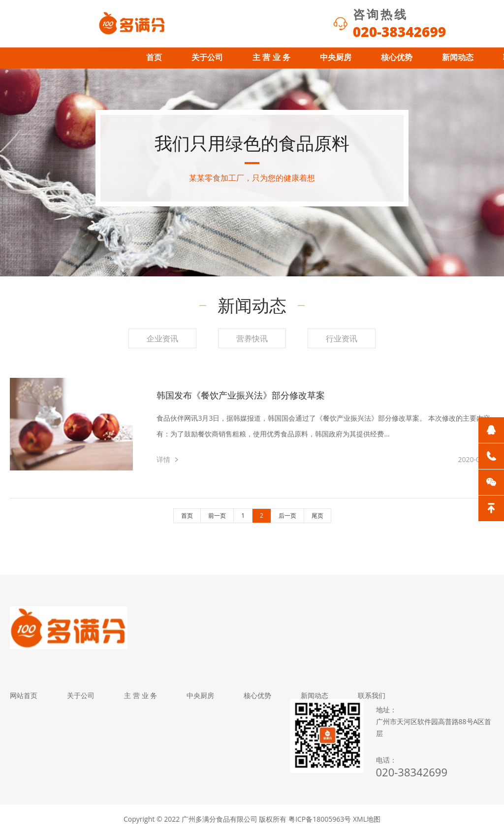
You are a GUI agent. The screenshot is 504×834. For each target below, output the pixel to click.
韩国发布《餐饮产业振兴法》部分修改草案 (241, 395)
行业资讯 (342, 338)
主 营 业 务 (271, 57)
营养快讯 (252, 338)
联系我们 (372, 695)
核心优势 (397, 57)
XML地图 (367, 819)
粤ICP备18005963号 (320, 819)
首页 (154, 57)
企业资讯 (162, 338)
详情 (163, 459)
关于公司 (207, 57)
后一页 (287, 516)
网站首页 (24, 695)
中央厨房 (336, 57)
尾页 (317, 516)
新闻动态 (458, 57)
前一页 (217, 516)
